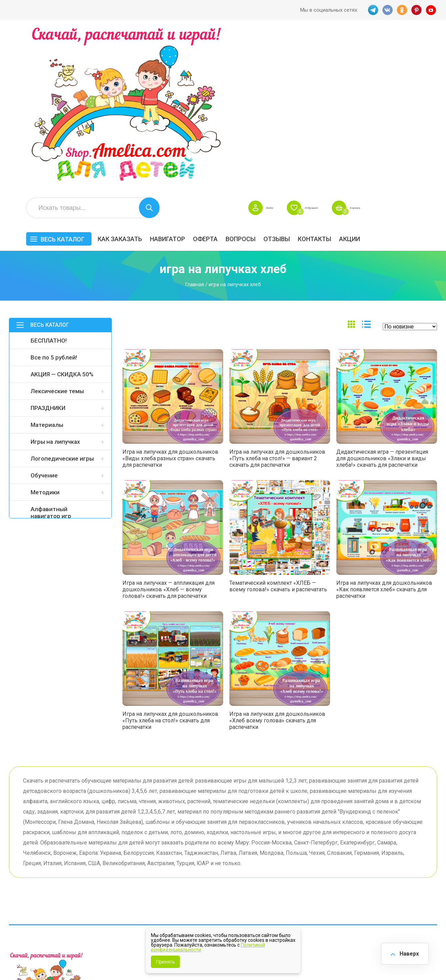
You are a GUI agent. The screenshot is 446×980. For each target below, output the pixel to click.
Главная (194, 123)
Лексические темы (57, 230)
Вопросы (318, 78)
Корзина (427, 47)
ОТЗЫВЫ (354, 78)
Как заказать (197, 78)
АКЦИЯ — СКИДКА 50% (62, 213)
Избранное (372, 47)
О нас (233, 876)
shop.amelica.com (115, 959)
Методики (45, 331)
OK (402, 10)
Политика (180, 886)
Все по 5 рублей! (54, 196)
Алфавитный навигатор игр (51, 352)
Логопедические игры (62, 298)
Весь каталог (140, 78)
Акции (427, 78)
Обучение (44, 314)
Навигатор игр (245, 844)
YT (432, 10)
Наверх (407, 952)
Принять (166, 962)
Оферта (282, 78)
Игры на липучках (55, 281)
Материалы (47, 264)
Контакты (391, 78)
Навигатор (244, 78)
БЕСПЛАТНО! (49, 180)
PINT (417, 10)
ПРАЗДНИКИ (48, 247)
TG (371, 10)
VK (387, 10)
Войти (320, 47)
